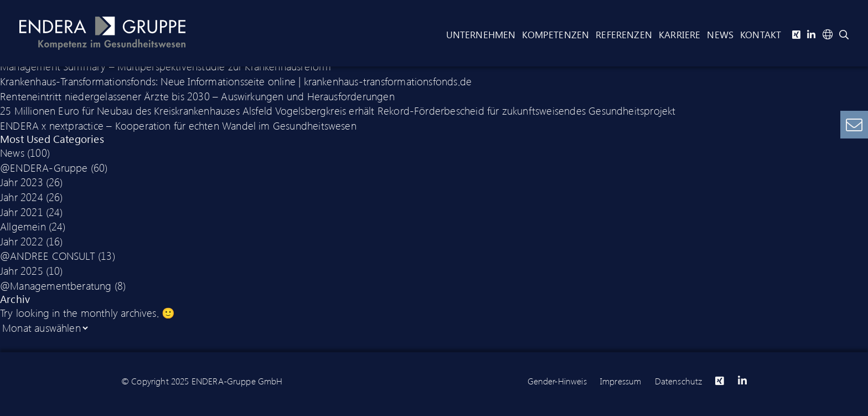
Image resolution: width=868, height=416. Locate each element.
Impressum (621, 381)
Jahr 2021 (22, 212)
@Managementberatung (56, 285)
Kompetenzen (556, 34)
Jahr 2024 (22, 197)
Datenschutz (679, 381)
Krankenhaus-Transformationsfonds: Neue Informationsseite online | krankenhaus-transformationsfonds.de (236, 81)
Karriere (680, 34)
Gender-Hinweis (557, 381)
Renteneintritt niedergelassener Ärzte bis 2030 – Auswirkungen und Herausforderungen (197, 96)
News (720, 34)
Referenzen (624, 34)
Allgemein (23, 226)
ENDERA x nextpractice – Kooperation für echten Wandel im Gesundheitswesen (178, 125)
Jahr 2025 (22, 270)
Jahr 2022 (22, 241)
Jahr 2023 (22, 182)
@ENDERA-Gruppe (44, 167)
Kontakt (761, 34)
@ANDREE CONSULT (48, 255)
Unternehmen (481, 34)
